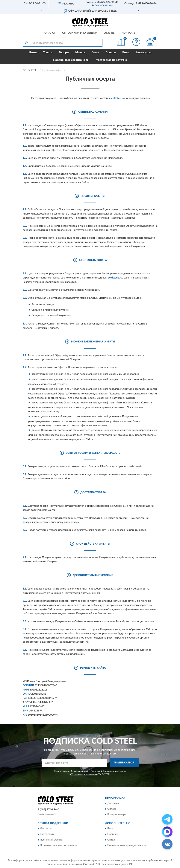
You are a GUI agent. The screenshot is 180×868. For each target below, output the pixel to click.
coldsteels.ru (118, 98)
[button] (102, 5)
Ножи (33, 52)
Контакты (129, 33)
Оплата (112, 809)
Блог (110, 829)
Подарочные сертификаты (71, 60)
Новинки (113, 834)
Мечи (95, 52)
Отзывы (110, 33)
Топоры (64, 52)
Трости (48, 52)
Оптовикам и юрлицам (80, 33)
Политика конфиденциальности (127, 846)
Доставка (113, 803)
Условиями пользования (84, 774)
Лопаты (111, 52)
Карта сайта (47, 834)
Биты (126, 52)
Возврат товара (117, 815)
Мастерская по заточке (111, 60)
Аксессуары (144, 52)
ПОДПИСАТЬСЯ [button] (124, 763)
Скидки (112, 840)
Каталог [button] (50, 33)
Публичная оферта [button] (51, 840)
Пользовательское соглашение (59, 846)
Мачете (80, 52)
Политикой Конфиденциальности (108, 771)
